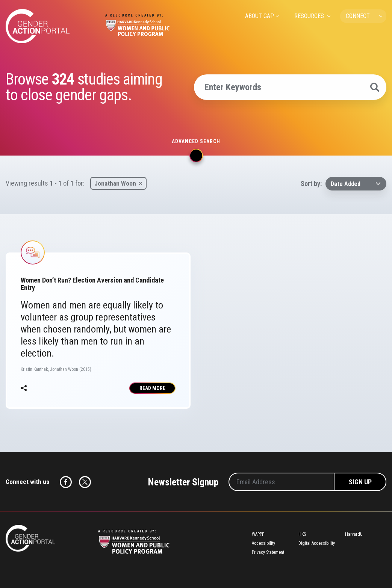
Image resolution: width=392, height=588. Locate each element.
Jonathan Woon (115, 183)
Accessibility (263, 543)
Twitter (85, 482)
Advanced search (196, 141)
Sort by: (311, 184)
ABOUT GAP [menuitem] (260, 16)
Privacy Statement (268, 552)
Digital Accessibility (317, 543)
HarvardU (354, 534)
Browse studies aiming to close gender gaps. (84, 87)
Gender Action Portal (38, 26)
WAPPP (258, 534)
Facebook (66, 482)
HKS (302, 534)
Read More (152, 388)
